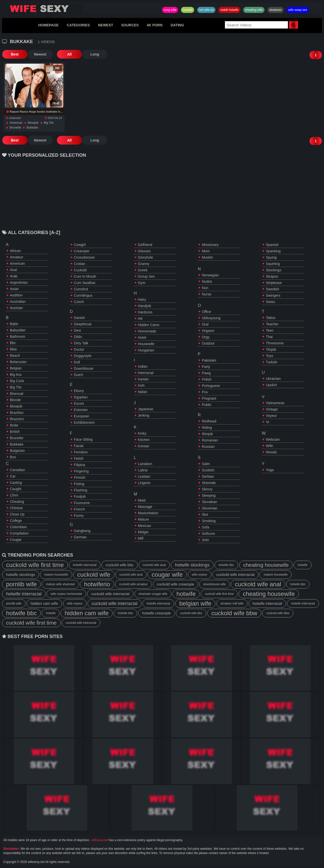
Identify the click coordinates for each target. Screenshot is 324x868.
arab (14, 276)
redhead (209, 421)
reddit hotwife (229, 10)
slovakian (209, 502)
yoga (270, 470)
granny (144, 264)
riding (207, 428)
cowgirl (80, 245)
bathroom (18, 336)
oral (205, 324)
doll (77, 362)
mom (206, 251)
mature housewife (56, 575)
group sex (146, 276)
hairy (142, 299)
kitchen (144, 440)
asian (14, 289)
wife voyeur (200, 575)
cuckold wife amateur (134, 584)
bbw (13, 349)
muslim (207, 257)
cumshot (81, 289)
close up (17, 514)
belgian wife (195, 603)
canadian (17, 470)
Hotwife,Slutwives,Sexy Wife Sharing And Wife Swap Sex (43, 9)
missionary (210, 245)
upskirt (271, 385)
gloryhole (146, 257)
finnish (80, 477)
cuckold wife (94, 574)
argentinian (19, 282)
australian (18, 302)
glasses (144, 251)
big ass (16, 375)
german (80, 537)
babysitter (18, 330)
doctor (79, 349)
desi (77, 330)
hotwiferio (97, 584)
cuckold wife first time (35, 565)
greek (143, 270)
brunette (15, 128)
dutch (79, 375)
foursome (82, 503)
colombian (18, 527)
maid (142, 500)
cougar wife (167, 574)
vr (267, 422)
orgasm (208, 331)
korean (144, 446)
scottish (208, 470)
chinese (16, 508)
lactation (145, 464)
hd (140, 318)
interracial (146, 373)
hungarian (146, 350)
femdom (81, 452)
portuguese (211, 386)
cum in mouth (85, 276)
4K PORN (155, 25)
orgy (206, 337)
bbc (13, 343)
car (13, 476)
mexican (145, 526)
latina (143, 470)
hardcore (145, 312)
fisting (79, 484)
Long (94, 54)
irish (141, 385)
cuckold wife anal (154, 565)
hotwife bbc (226, 565)
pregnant (209, 398)
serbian (208, 476)
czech (79, 302)
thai (269, 337)
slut (205, 515)
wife (269, 446)
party (206, 367)
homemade (147, 331)
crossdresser (84, 257)
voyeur (271, 416)
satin (206, 464)
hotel (142, 338)
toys (269, 356)
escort (79, 403)
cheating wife (254, 10)
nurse (206, 294)
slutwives (276, 10)
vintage (272, 409)
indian (143, 366)
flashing (81, 490)
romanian (210, 440)
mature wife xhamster (60, 584)
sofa (205, 527)
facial (79, 446)
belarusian (18, 362)
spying (271, 257)
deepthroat (83, 324)
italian (143, 392)
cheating (17, 502)
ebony (79, 391)
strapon (272, 276)
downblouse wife (215, 584)
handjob (145, 306)
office (206, 312)
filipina (79, 465)
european (82, 416)
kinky (142, 433)
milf (141, 538)
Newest (40, 54)
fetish (79, 458)
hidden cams (149, 325)
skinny (207, 489)
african (15, 251)
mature (144, 519)
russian (208, 447)
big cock (17, 381)
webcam (273, 439)
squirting (273, 264)
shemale (209, 483)
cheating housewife (266, 565)
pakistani (209, 360)
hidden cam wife (44, 603)
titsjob (271, 349)
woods (271, 452)
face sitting (83, 439)
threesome (275, 343)
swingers (273, 295)
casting (16, 483)
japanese (146, 409)
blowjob (33, 123)
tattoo (271, 318)
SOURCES (130, 25)
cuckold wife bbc (119, 565)
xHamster (14, 118)
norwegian (210, 275)
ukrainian (273, 379)
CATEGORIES (78, 25)
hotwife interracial (85, 565)
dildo (78, 337)
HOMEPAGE (48, 25)
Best (15, 54)
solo (205, 540)
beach (15, 356)
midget (143, 532)
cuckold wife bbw (234, 613)
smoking (209, 521)
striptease (274, 283)
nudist (207, 281)
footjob (80, 497)
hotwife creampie (157, 613)
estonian (81, 410)
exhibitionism (84, 422)
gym (142, 283)
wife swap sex (298, 10)
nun (205, 288)
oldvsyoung (211, 318)
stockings (274, 270)
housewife (146, 344)
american (16, 123)
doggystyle (83, 356)
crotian (80, 264)
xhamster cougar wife (153, 594)
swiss (270, 302)
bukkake (32, 128)
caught (16, 489)
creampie (82, 251)
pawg (206, 373)
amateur (17, 257)
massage (145, 507)
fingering (81, 471)
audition (16, 295)
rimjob (207, 434)
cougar (16, 540)
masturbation (148, 513)
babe (14, 324)
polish (207, 379)
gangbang (82, 531)
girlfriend (145, 245)
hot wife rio (206, 10)
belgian (16, 368)
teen (270, 330)
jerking (144, 415)
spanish (272, 245)
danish (79, 318)
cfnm (14, 495)
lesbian (144, 476)
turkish (271, 362)
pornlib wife (21, 584)
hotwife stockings (192, 565)
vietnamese (275, 403)
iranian (143, 379)
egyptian (81, 397)
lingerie (144, 483)
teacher (272, 324)
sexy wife (170, 10)
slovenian (210, 508)
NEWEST (106, 25)
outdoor (208, 343)
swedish (272, 289)
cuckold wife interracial (236, 574)
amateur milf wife (232, 604)
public (207, 405)
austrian (16, 308)
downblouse (84, 368)
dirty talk (81, 343)
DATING (177, 25)
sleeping (209, 495)
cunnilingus (83, 295)
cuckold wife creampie (176, 584)
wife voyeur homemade (66, 594)
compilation (19, 533)
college (16, 521)
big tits (49, 123)
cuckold (80, 270)
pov (205, 392)
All (69, 54)
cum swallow (85, 283)
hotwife (188, 10)
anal (13, 270)
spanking (273, 251)
